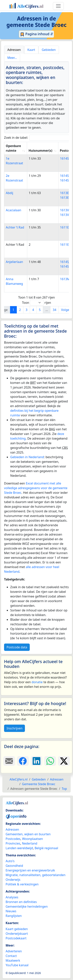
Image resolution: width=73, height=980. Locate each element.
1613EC (65, 198)
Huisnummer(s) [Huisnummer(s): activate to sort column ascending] (40, 151)
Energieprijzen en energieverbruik (30, 870)
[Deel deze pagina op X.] (64, 761)
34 (54, 310)
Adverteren (14, 951)
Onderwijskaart (17, 934)
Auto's (10, 861)
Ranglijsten (14, 916)
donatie (37, 682)
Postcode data (17, 647)
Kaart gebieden (17, 929)
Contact (11, 956)
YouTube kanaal (17, 965)
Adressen (12, 829)
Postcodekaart (16, 938)
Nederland (30, 843)
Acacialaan (14, 210)
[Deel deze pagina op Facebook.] (23, 761)
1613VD (66, 215)
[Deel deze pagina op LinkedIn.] (37, 761)
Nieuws (11, 911)
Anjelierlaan (14, 262)
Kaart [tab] (31, 50)
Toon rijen (36, 303)
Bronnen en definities (21, 902)
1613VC (65, 210)
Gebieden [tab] (49, 50)
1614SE (65, 176)
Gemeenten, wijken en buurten (28, 834)
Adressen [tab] (14, 50)
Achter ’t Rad (15, 227)
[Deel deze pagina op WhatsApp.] (50, 761)
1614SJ (65, 262)
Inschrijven (14, 728)
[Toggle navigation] (58, 6)
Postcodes (13, 839)
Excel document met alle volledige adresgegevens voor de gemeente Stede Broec (36, 488)
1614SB (65, 158)
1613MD (66, 279)
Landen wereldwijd (19, 848)
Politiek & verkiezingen (22, 884)
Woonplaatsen (32, 839)
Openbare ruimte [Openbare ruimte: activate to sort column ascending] (13, 148)
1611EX (65, 227)
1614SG (66, 180)
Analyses (12, 897)
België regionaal (46, 848)
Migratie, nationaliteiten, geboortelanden (36, 875)
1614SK (65, 266)
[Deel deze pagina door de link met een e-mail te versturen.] (9, 761)
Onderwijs (13, 880)
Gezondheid (14, 866)
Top (64, 789)
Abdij (9, 193)
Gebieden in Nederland (27, 457)
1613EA (65, 193)
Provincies (13, 843)
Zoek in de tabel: (38, 138)
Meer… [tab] (12, 58)
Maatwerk (13, 960)
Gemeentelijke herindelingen (27, 906)
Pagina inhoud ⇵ (37, 34)
